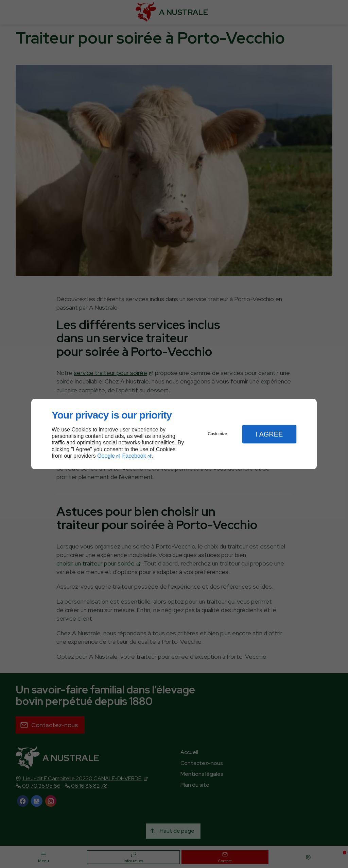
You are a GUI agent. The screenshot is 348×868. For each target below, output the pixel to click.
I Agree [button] (269, 434)
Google (106, 456)
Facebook (134, 456)
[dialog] (174, 434)
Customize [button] (218, 434)
